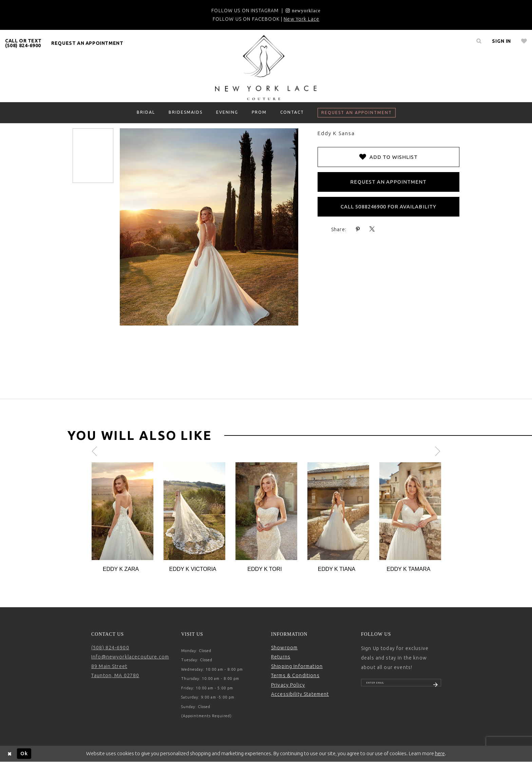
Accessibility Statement (300, 694)
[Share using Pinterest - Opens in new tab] (358, 229)
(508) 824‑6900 (110, 648)
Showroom (284, 648)
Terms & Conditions (295, 675)
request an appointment (87, 43)
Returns (281, 657)
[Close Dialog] (10, 754)
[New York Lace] (266, 68)
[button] (501, 41)
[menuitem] (23, 43)
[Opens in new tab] (303, 11)
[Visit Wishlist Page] (524, 41)
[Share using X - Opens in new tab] (372, 229)
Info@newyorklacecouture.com (130, 657)
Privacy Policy (288, 685)
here (440, 753)
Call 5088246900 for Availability (388, 207)
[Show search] (479, 41)
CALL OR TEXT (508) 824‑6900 (23, 43)
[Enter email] (401, 685)
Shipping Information (297, 666)
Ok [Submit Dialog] (24, 753)
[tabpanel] (122, 518)
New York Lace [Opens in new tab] (301, 19)
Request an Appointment (388, 182)
